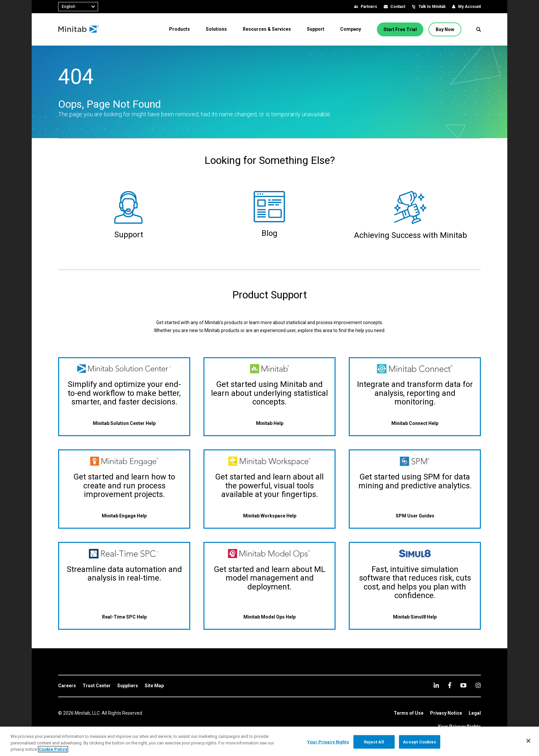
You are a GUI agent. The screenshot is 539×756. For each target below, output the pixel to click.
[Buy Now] (445, 29)
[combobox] (78, 7)
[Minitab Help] (270, 423)
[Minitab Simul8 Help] (415, 617)
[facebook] (450, 685)
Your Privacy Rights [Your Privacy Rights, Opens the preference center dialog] (328, 742)
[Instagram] (478, 685)
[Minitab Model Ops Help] (269, 617)
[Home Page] (79, 29)
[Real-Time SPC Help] (124, 617)
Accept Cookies (420, 742)
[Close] (528, 741)
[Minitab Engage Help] (124, 516)
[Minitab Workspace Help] (270, 516)
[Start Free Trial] (400, 29)
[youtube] (463, 685)
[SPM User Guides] (415, 516)
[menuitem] (180, 29)
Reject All (374, 742)
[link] (67, 686)
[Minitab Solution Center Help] (124, 423)
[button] (479, 29)
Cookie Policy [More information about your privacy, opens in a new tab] (53, 749)
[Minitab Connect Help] (415, 423)
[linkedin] (436, 685)
